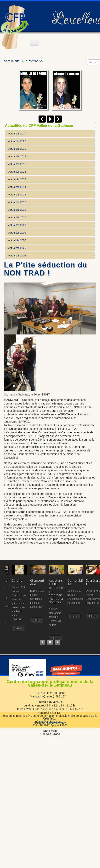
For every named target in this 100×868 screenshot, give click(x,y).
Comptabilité (15, 613)
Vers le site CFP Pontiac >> (23, 61)
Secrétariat (81, 613)
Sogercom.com (57, 728)
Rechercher (86, 59)
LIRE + (12, 637)
